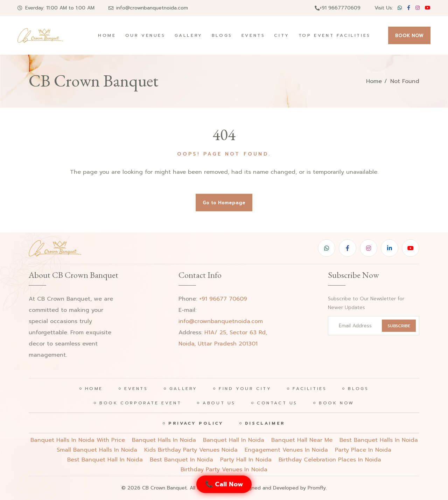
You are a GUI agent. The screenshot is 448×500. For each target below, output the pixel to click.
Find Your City (245, 389)
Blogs (222, 35)
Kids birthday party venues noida (191, 450)
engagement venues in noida (286, 450)
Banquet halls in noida (164, 440)
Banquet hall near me (302, 440)
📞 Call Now (224, 484)
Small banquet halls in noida (97, 450)
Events (253, 35)
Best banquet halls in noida (379, 440)
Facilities (310, 389)
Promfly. (317, 488)
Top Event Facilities (335, 35)
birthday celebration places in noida (330, 460)
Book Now (337, 403)
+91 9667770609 (338, 8)
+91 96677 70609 (223, 299)
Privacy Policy (196, 423)
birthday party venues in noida (224, 470)
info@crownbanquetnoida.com (152, 8)
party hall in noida (246, 460)
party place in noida (363, 450)
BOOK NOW (409, 36)
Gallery (189, 35)
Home (107, 35)
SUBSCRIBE (399, 326)
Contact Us (277, 403)
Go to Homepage (224, 203)
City (282, 35)
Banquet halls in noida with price (78, 440)
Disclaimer (265, 423)
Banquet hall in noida (234, 440)
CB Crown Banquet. (165, 488)
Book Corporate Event (140, 403)
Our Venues (145, 35)
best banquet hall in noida (105, 460)
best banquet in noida (181, 460)
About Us (219, 403)
